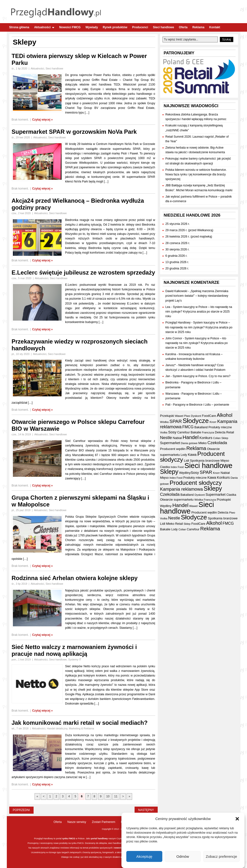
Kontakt (215, 27)
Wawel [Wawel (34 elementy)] (179, 416)
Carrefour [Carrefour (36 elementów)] (183, 432)
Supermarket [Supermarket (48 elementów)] (170, 443)
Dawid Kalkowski (176, 291)
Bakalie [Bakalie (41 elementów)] (196, 432)
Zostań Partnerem (103, 822)
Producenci (140, 27)
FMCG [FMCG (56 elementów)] (188, 427)
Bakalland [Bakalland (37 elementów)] (201, 427)
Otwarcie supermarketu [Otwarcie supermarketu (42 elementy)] (177, 500)
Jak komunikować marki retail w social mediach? (80, 723)
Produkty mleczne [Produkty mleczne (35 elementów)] (220, 427)
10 (108, 796)
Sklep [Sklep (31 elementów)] (225, 438)
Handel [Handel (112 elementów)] (191, 437)
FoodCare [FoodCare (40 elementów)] (209, 416)
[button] (237, 819)
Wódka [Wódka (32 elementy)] (164, 422)
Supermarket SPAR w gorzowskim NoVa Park (74, 132)
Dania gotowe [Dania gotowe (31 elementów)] (189, 443)
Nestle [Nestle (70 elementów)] (166, 438)
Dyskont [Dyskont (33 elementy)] (196, 416)
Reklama (198, 27)
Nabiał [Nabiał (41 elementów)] (177, 438)
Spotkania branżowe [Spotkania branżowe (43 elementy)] (205, 461)
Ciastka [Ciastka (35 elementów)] (165, 467)
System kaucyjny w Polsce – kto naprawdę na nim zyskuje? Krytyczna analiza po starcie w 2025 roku (199, 312)
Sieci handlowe (163, 27)
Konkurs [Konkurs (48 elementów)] (206, 438)
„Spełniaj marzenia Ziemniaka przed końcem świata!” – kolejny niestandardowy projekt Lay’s (197, 296)
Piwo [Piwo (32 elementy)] (187, 416)
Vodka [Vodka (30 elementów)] (164, 432)
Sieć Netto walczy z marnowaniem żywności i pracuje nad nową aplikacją (74, 650)
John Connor (174, 338)
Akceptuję (144, 856)
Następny (146, 810)
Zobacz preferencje (221, 856)
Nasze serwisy (77, 822)
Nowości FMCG (70, 27)
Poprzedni (21, 810)
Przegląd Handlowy (178, 323)
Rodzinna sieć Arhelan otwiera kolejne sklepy (75, 578)
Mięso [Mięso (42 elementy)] (225, 461)
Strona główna (19, 27)
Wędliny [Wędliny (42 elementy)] (185, 473)
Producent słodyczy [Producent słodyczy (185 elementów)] (196, 483)
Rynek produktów (115, 27)
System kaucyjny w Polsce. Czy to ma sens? (202, 376)
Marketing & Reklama (81, 728)
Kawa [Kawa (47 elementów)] (192, 455)
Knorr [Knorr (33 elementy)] (213, 422)
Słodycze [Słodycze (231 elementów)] (196, 421)
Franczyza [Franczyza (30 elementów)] (208, 432)
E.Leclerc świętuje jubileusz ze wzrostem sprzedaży (83, 272)
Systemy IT (75, 659)
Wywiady (92, 27)
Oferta (183, 27)
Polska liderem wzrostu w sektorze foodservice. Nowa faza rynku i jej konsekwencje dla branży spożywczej (196, 174)
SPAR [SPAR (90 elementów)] (176, 421)
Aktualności (44, 27)
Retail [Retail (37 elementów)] (230, 432)
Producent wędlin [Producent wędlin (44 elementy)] (173, 449)
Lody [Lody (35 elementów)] (184, 455)
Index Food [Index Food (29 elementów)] (177, 467)
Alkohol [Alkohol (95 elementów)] (225, 415)
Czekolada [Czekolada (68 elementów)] (217, 443)
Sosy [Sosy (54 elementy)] (172, 432)
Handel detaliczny (57, 728)
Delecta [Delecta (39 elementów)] (220, 432)
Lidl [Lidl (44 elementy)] (187, 461)
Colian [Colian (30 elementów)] (217, 438)
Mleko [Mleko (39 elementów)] (202, 443)
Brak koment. (20, 120)
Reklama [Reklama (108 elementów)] (196, 448)
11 (116, 796)
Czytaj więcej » (42, 120)
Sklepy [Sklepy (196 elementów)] (169, 472)
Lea (168, 307)
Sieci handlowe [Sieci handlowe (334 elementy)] (208, 465)
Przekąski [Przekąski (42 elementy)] (167, 416)
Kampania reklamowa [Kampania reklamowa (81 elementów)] (182, 489)
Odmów (183, 856)
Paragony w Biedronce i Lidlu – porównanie (201, 405)
